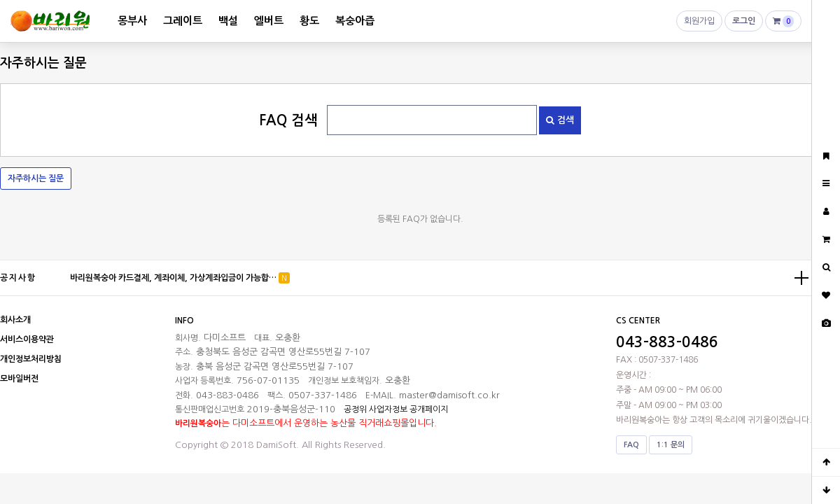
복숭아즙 (355, 21)
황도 (309, 21)
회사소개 (15, 320)
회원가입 (699, 24)
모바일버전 (19, 379)
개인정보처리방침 (31, 359)
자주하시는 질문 (36, 178)
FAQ (631, 445)
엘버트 (269, 21)
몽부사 (132, 21)
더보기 (801, 278)
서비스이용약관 (27, 339)
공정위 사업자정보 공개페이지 (396, 409)
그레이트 (183, 21)
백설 (228, 21)
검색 (560, 120)
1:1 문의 (671, 445)
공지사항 (18, 278)
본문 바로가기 (0, 0)
